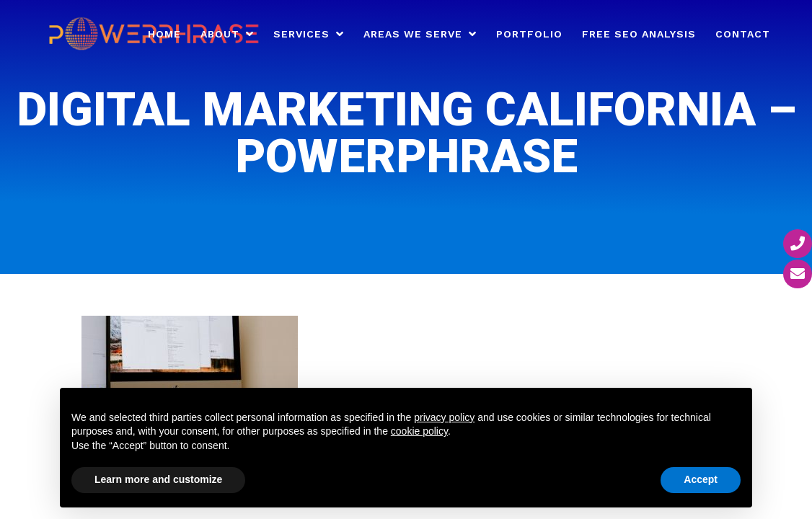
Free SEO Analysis (639, 34)
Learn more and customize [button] (158, 479)
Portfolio (529, 34)
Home (164, 34)
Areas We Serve (413, 34)
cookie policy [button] (419, 431)
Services (301, 34)
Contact (743, 34)
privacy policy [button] (444, 417)
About (220, 34)
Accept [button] (701, 479)
